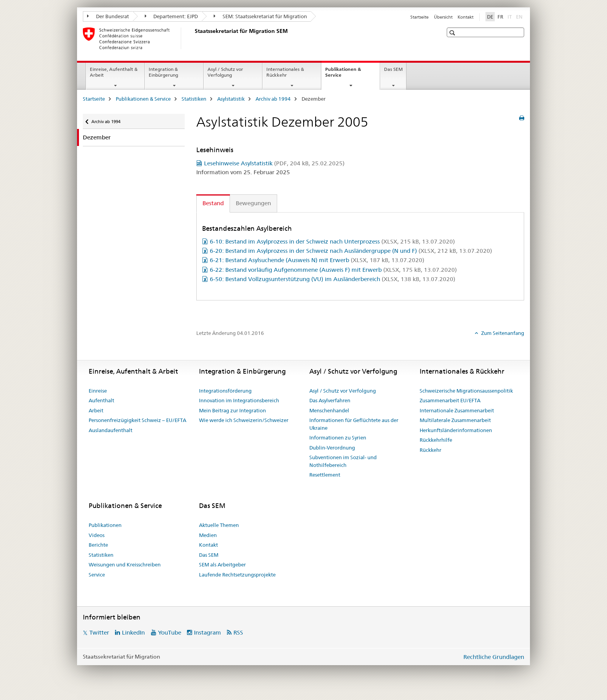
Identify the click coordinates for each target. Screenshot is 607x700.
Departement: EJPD (171, 16)
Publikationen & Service (343, 75)
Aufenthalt (101, 400)
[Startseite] (193, 38)
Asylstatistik (231, 99)
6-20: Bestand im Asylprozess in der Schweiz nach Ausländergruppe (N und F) (351, 251)
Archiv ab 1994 (273, 99)
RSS (238, 632)
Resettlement (325, 475)
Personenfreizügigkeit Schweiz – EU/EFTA (137, 420)
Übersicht (443, 17)
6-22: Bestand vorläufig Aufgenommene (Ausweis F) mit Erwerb (333, 270)
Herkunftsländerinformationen (456, 430)
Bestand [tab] (213, 203)
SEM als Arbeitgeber (222, 564)
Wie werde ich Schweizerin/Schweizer (244, 420)
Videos (97, 535)
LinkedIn (133, 632)
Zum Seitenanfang (502, 333)
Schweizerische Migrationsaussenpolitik (466, 391)
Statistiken (194, 99)
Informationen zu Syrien (338, 437)
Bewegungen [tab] (253, 203)
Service (97, 575)
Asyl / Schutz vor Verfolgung (225, 72)
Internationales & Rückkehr (285, 72)
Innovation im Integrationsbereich (239, 400)
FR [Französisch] (500, 17)
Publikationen (105, 525)
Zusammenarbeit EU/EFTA (450, 400)
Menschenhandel (329, 410)
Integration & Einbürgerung (163, 72)
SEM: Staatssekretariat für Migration (260, 16)
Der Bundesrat (108, 16)
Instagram (207, 632)
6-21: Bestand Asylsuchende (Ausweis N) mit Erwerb (317, 260)
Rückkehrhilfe (436, 440)
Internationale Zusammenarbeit (457, 410)
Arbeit (96, 410)
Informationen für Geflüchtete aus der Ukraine (354, 424)
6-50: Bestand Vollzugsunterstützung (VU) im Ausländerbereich (333, 279)
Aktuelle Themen (219, 525)
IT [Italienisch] (510, 16)
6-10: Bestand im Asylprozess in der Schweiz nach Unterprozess (332, 241)
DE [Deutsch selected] (490, 17)
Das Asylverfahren (330, 400)
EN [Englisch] (520, 16)
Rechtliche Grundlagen (494, 657)
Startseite (419, 17)
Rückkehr (430, 450)
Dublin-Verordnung (332, 448)
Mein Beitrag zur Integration (232, 410)
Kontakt (466, 17)
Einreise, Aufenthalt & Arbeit (114, 72)
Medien (208, 535)
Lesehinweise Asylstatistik (274, 163)
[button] (453, 33)
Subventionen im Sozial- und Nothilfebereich (343, 461)
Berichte (98, 545)
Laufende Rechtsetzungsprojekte (237, 575)
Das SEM (393, 69)
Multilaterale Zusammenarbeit (455, 420)
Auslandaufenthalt (111, 430)
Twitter (99, 632)
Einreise (98, 391)
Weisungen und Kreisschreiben (125, 564)
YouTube (170, 632)
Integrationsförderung (225, 391)
